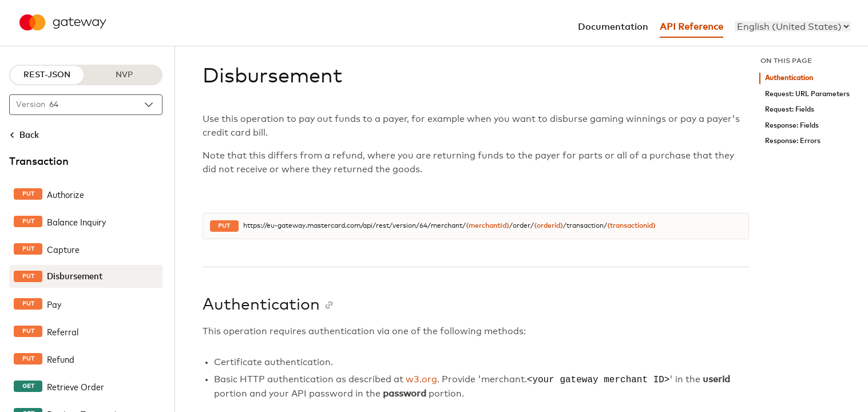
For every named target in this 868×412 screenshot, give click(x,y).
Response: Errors (793, 141)
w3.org (421, 380)
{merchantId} (487, 226)
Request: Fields (790, 110)
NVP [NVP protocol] (124, 75)
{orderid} (548, 226)
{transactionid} (631, 226)
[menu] (793, 26)
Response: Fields (792, 126)
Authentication (789, 78)
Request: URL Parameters (807, 94)
